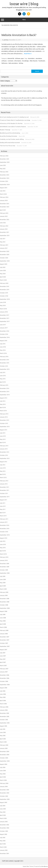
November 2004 (5, 755)
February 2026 (4, 156)
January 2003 (4, 822)
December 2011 (5, 487)
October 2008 (4, 605)
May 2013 (3, 439)
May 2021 (3, 242)
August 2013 (4, 430)
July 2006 (3, 691)
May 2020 (3, 274)
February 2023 (4, 213)
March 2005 (3, 742)
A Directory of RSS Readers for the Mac (11, 123)
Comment (10, 61)
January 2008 (4, 634)
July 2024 (3, 191)
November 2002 (5, 828)
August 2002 (4, 834)
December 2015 (5, 360)
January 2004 (4, 786)
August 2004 (4, 764)
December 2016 (5, 331)
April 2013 (3, 442)
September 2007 (5, 646)
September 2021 (5, 235)
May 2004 (3, 774)
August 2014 (4, 398)
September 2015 (5, 369)
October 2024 (4, 181)
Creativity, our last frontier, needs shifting (12, 139)
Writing (21, 63)
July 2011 (3, 503)
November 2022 (5, 220)
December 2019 (5, 286)
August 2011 (4, 500)
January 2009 (4, 595)
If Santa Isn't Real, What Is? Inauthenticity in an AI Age (15, 120)
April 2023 (3, 210)
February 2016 (4, 357)
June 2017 (3, 325)
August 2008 (4, 611)
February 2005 (4, 745)
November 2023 (5, 207)
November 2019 (5, 290)
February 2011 (4, 519)
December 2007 (5, 637)
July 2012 (3, 465)
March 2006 (3, 704)
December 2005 (5, 713)
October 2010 (4, 532)
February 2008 (4, 630)
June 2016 (3, 347)
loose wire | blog (24, 4)
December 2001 (5, 853)
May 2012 (3, 471)
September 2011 (5, 497)
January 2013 (4, 449)
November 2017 (5, 318)
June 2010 (3, 544)
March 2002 (3, 847)
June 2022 (3, 223)
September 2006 (5, 685)
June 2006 (3, 694)
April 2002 (3, 844)
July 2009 (3, 576)
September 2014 (5, 395)
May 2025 (3, 169)
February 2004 (4, 783)
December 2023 (5, 204)
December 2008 (5, 599)
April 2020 (3, 277)
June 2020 (3, 270)
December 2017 (5, 315)
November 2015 (5, 363)
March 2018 (3, 309)
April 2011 (3, 513)
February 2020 (4, 283)
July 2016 (3, 344)
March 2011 (3, 516)
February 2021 (4, 245)
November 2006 (5, 678)
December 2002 (5, 825)
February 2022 (4, 226)
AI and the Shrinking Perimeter (9, 136)
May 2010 (3, 548)
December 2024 (5, 175)
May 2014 (3, 404)
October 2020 (4, 258)
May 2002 (3, 841)
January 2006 (4, 710)
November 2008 (5, 602)
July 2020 (3, 267)
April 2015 (3, 382)
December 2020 (5, 251)
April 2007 (3, 662)
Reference (5, 63)
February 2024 (4, 197)
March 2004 (3, 780)
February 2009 (4, 592)
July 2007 (3, 653)
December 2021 (5, 232)
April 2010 (3, 551)
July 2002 (3, 838)
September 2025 (5, 162)
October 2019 (4, 293)
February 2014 (4, 414)
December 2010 (5, 525)
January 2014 (4, 417)
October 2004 (4, 758)
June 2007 (3, 656)
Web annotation (13, 63)
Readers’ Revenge (5, 130)
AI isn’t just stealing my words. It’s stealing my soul (14, 117)
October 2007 (4, 643)
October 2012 (4, 455)
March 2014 (3, 411)
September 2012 (5, 458)
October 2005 (4, 720)
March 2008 (3, 627)
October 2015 (4, 366)
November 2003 (5, 793)
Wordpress (45, 866)
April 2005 (3, 739)
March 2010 (3, 554)
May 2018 (3, 305)
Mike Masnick (34, 61)
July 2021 (3, 239)
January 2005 (4, 748)
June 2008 (3, 618)
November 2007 (5, 640)
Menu (24, 20)
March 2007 (3, 666)
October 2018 (4, 296)
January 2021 (4, 248)
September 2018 (5, 299)
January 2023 (4, 216)
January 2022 (4, 229)
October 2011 (4, 493)
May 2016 (3, 350)
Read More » (28, 54)
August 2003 (4, 802)
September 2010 (5, 535)
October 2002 (4, 831)
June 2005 (3, 732)
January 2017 (4, 328)
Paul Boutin (42, 61)
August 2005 (4, 726)
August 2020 (4, 264)
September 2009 (5, 573)
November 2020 (5, 255)
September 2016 (5, 337)
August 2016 (4, 341)
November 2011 (5, 490)
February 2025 (4, 172)
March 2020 (3, 280)
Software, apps (19, 58)
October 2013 (4, 423)
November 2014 (5, 392)
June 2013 (3, 436)
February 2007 (4, 669)
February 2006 (4, 707)
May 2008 (3, 621)
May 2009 (3, 583)
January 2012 (4, 484)
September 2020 (5, 261)
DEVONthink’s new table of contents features (13, 127)
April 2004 (3, 777)
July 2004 (3, 767)
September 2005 (5, 723)
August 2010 (4, 538)
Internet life (11, 58)
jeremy (6, 40)
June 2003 (3, 809)
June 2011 (3, 506)
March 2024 (3, 194)
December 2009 (5, 564)
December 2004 (5, 751)
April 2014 (3, 407)
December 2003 (5, 790)
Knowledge (25, 61)
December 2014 (5, 388)
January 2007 (4, 672)
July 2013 (3, 433)
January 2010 (4, 560)
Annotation (31, 58)
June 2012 (3, 468)
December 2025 (5, 159)
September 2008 (5, 608)
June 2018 (3, 302)
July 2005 (3, 729)
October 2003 (4, 796)
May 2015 (3, 379)
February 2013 (4, 446)
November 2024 (5, 178)
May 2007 (3, 659)
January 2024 (4, 200)
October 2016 (4, 334)
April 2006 (3, 701)
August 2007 (4, 650)
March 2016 (3, 353)
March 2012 (3, 477)
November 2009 (5, 567)
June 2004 (3, 771)
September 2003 (5, 799)
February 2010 (4, 557)
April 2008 (3, 624)
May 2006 (3, 697)
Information (18, 61)
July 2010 (3, 541)
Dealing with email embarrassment (10, 143)
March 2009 (3, 589)
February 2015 (4, 385)
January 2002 (4, 850)
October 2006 (4, 681)
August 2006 (4, 688)
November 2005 (5, 716)
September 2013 (5, 427)
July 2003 (3, 806)
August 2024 (4, 188)
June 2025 (3, 165)
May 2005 (3, 736)
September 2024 (5, 184)
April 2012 (3, 474)
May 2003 (3, 812)
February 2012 (4, 481)
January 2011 (4, 522)
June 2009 (3, 579)
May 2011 (3, 509)
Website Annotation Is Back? (19, 35)
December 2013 (5, 420)
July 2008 (3, 614)
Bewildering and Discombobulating (10, 133)
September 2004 (5, 761)
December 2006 (5, 675)
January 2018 (4, 312)
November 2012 (5, 452)
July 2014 (3, 401)
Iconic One (26, 866)
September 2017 (5, 321)
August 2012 (4, 462)
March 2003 (3, 818)
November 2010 (5, 529)
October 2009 (4, 570)
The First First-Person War (8, 146)
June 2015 (3, 376)
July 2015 (3, 372)
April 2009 (3, 586)
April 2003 (3, 815)
